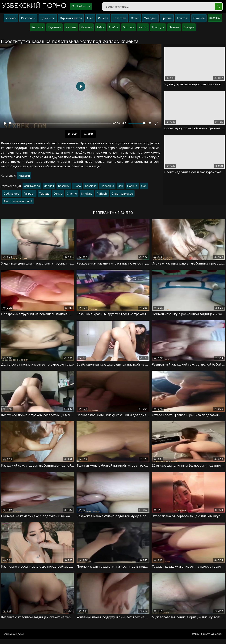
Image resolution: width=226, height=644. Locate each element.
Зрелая (49, 188)
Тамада (44, 196)
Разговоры (28, 20)
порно (37, 7)
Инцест (103, 20)
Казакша (91, 188)
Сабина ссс (12, 196)
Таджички (54, 30)
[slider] (60, 125)
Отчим (58, 196)
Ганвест (29, 196)
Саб (144, 188)
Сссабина (107, 188)
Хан (121, 188)
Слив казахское (122, 196)
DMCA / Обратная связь (207, 639)
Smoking (87, 196)
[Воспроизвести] (5, 125)
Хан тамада (32, 188)
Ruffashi (102, 196)
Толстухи (158, 30)
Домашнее (48, 20)
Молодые (150, 20)
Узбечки (11, 20)
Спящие (189, 30)
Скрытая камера (71, 20)
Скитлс (72, 196)
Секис (135, 20)
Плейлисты (89, 6)
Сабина (132, 188)
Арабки (114, 30)
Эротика (129, 30)
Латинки (87, 30)
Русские (71, 30)
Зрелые (167, 20)
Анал (90, 20)
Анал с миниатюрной (18, 203)
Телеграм (119, 20)
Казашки (215, 20)
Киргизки (37, 30)
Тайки (100, 30)
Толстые (183, 20)
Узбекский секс (14, 639)
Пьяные (174, 30)
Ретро (143, 30)
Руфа (77, 188)
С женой (199, 20)
